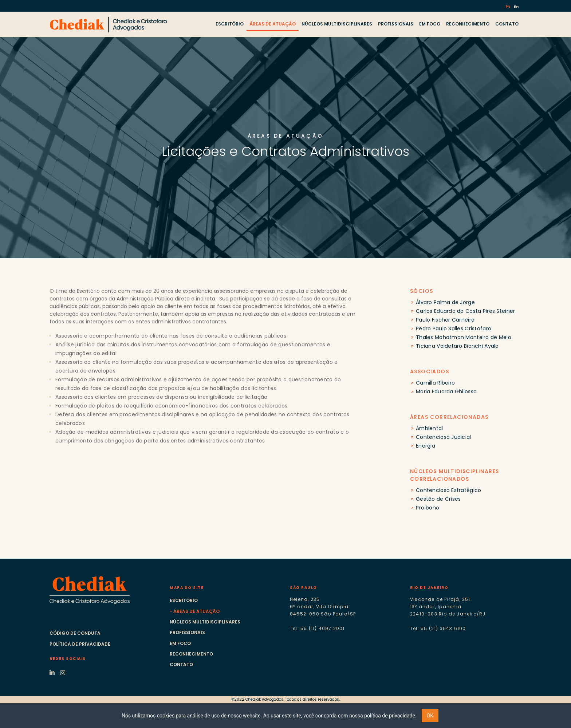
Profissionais (187, 632)
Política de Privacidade (80, 644)
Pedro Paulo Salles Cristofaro (454, 328)
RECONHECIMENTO (468, 24)
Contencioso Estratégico (448, 490)
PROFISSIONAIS (396, 24)
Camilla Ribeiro (435, 383)
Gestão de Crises (438, 499)
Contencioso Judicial (444, 437)
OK (430, 716)
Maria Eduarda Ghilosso (446, 391)
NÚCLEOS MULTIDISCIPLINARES (337, 24)
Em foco (180, 643)
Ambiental (430, 428)
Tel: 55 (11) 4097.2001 (317, 628)
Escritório (184, 600)
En (516, 7)
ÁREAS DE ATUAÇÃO (273, 24)
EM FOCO (430, 24)
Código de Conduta (75, 633)
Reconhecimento (191, 654)
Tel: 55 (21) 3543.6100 (438, 628)
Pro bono (428, 508)
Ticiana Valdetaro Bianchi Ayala (457, 346)
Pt (508, 7)
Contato (181, 664)
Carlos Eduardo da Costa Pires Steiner (465, 311)
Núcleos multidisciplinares (205, 622)
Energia (426, 446)
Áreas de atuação (196, 611)
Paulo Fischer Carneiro (445, 320)
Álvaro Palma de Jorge (445, 302)
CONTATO (507, 24)
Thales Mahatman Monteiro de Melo (464, 337)
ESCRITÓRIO (230, 24)
